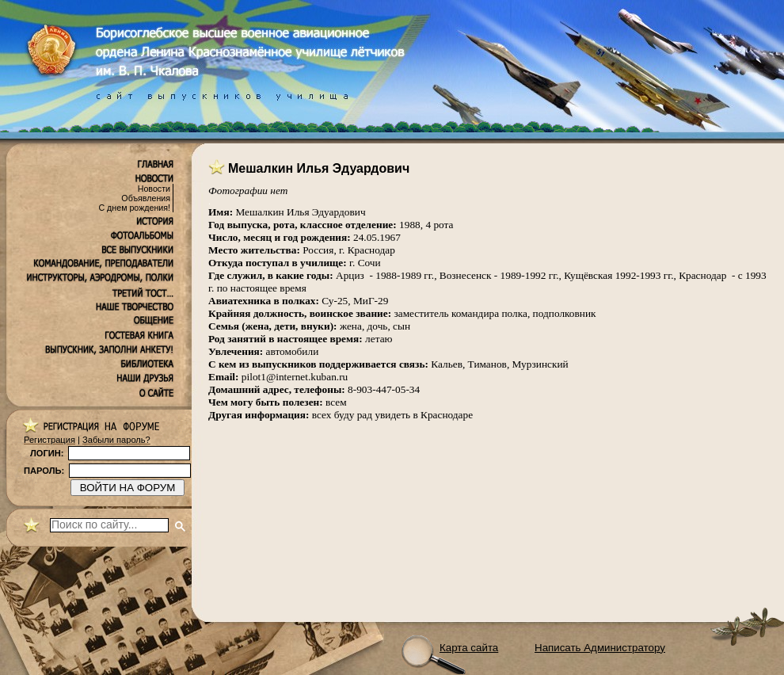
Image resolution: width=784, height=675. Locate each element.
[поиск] (109, 525)
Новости (154, 189)
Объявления (146, 198)
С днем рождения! (134, 208)
